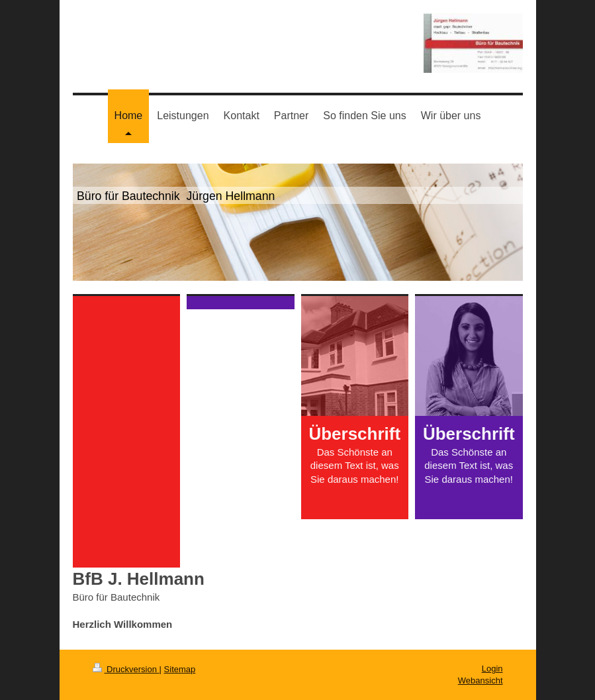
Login (492, 669)
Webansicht (481, 680)
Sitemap (180, 669)
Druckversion (126, 669)
